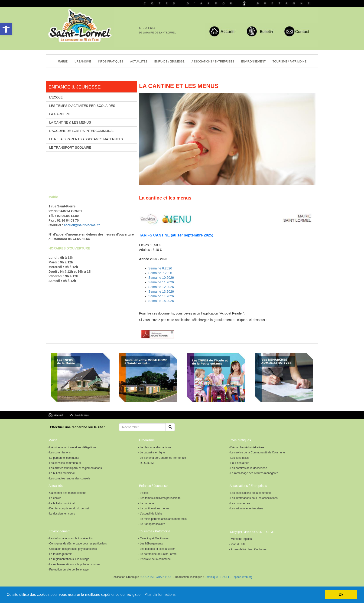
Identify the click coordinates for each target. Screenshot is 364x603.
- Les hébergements (151, 544)
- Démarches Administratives (246, 447)
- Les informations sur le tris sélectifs (70, 538)
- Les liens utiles (239, 458)
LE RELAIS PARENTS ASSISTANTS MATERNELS (86, 139)
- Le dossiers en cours (61, 514)
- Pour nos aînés (239, 463)
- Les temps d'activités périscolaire (159, 498)
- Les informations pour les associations (253, 498)
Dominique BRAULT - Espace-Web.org (229, 577)
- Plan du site (237, 544)
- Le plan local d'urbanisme (155, 447)
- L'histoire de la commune (154, 559)
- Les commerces (239, 503)
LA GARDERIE (60, 114)
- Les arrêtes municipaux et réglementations (75, 468)
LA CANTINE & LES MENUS (70, 122)
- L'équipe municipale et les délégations (72, 447)
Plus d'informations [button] (160, 595)
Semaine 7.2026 (160, 273)
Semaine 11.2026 (161, 282)
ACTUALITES (139, 62)
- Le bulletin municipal (61, 473)
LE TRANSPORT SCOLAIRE (70, 147)
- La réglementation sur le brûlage (68, 559)
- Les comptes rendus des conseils (69, 478)
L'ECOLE (56, 97)
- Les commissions (59, 452)
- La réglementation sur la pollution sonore (74, 564)
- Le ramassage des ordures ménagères (253, 473)
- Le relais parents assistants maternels (162, 519)
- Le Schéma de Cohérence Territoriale (162, 458)
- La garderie (146, 503)
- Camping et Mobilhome (153, 538)
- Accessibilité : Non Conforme (248, 549)
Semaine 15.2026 (161, 301)
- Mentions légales (240, 539)
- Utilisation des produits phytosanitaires (72, 549)
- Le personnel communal (63, 458)
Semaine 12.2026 (161, 287)
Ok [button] (341, 595)
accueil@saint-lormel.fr (82, 225)
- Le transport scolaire (152, 524)
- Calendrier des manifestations (67, 493)
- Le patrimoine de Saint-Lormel (158, 554)
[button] (6, 29)
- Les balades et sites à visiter (156, 549)
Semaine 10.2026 (161, 278)
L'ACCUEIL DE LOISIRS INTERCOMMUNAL (82, 131)
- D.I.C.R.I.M (146, 463)
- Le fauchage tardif (60, 554)
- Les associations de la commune (250, 493)
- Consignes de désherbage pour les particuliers (77, 544)
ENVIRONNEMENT (253, 62)
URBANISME (83, 62)
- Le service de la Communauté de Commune (257, 452)
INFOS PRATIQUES (110, 62)
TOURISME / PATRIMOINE (289, 62)
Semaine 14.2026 (161, 296)
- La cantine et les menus (154, 508)
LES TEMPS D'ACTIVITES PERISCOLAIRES (82, 106)
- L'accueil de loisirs (150, 514)
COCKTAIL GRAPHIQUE (157, 577)
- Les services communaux (64, 463)
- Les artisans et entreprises (246, 508)
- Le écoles (54, 498)
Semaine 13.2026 (161, 292)
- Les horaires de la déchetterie (248, 468)
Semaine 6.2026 (160, 268)
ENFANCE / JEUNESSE (169, 62)
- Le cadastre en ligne (151, 452)
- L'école (143, 493)
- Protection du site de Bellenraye (68, 570)
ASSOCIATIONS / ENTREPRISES (213, 62)
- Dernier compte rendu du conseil (69, 508)
